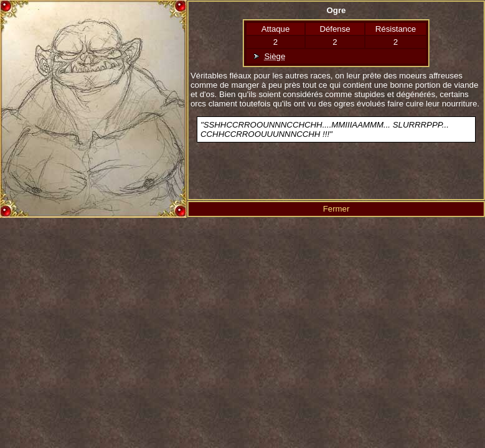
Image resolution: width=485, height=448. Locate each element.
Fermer (337, 209)
